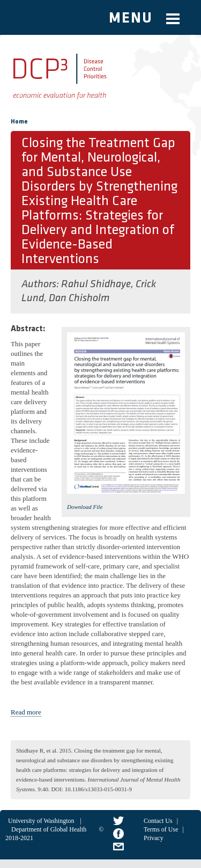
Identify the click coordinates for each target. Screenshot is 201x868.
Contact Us (158, 821)
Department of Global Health (49, 829)
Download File (85, 507)
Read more (26, 712)
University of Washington (41, 821)
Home (19, 122)
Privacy (154, 838)
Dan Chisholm (79, 298)
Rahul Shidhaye (96, 285)
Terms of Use (161, 829)
